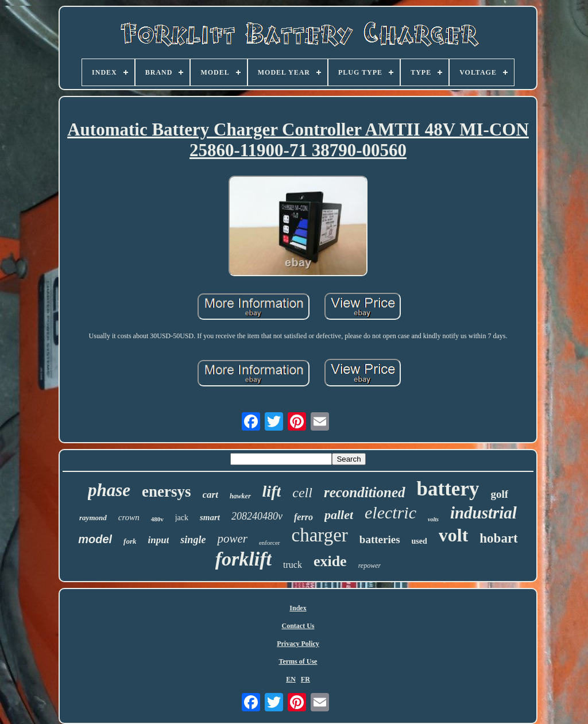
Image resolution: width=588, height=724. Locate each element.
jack (182, 518)
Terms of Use (298, 661)
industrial (483, 513)
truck (293, 565)
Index (298, 608)
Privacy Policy (298, 644)
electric (390, 512)
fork (130, 541)
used (419, 541)
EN (291, 679)
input (159, 540)
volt (454, 535)
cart (210, 495)
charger (320, 535)
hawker (240, 496)
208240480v (257, 516)
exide (330, 561)
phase (109, 490)
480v (157, 519)
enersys (166, 491)
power (232, 539)
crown (129, 517)
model (95, 539)
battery (448, 489)
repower (370, 566)
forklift (243, 559)
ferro (303, 517)
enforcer (270, 543)
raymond (93, 518)
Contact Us (298, 626)
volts (433, 519)
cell (302, 493)
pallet (339, 515)
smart (210, 517)
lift (272, 491)
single (193, 540)
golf (499, 494)
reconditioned (365, 492)
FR (305, 679)
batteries (380, 539)
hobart (498, 538)
